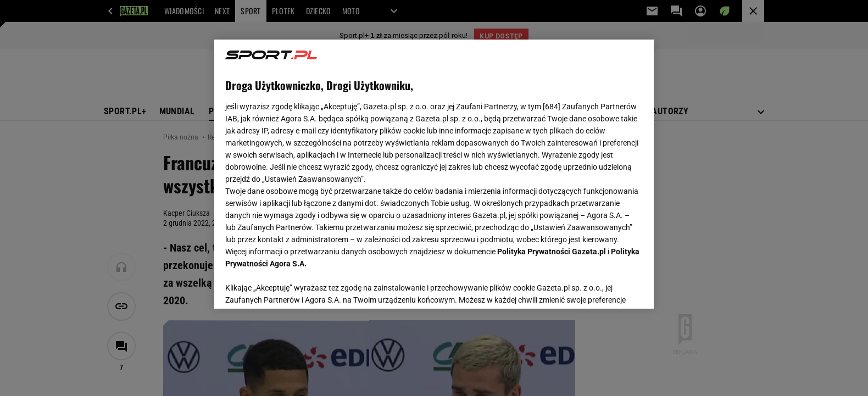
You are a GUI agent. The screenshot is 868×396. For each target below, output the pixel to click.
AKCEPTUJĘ (606, 287)
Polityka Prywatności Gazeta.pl (552, 252)
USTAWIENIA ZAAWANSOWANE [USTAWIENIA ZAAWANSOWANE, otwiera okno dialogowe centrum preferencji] (297, 287)
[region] (434, 174)
